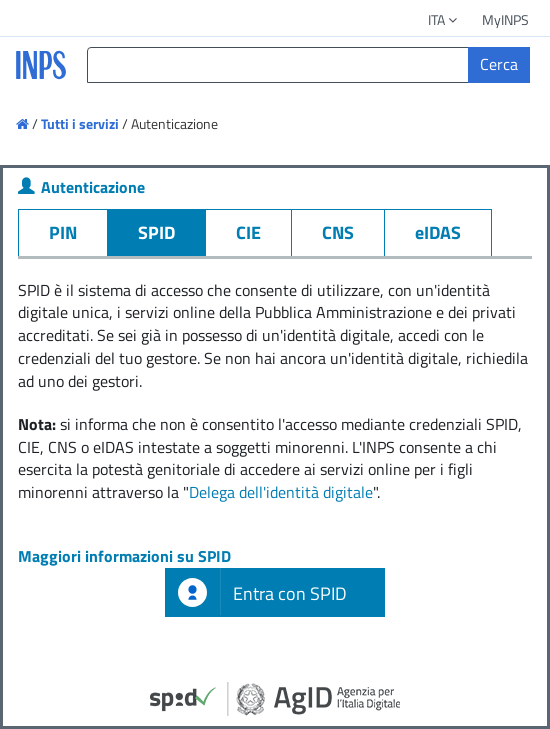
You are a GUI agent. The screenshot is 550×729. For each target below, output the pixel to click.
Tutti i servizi (80, 123)
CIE (248, 232)
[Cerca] (499, 65)
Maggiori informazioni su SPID (124, 556)
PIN (63, 232)
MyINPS (505, 19)
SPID (156, 232)
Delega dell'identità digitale (281, 492)
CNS (338, 232)
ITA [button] (444, 19)
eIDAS (438, 232)
